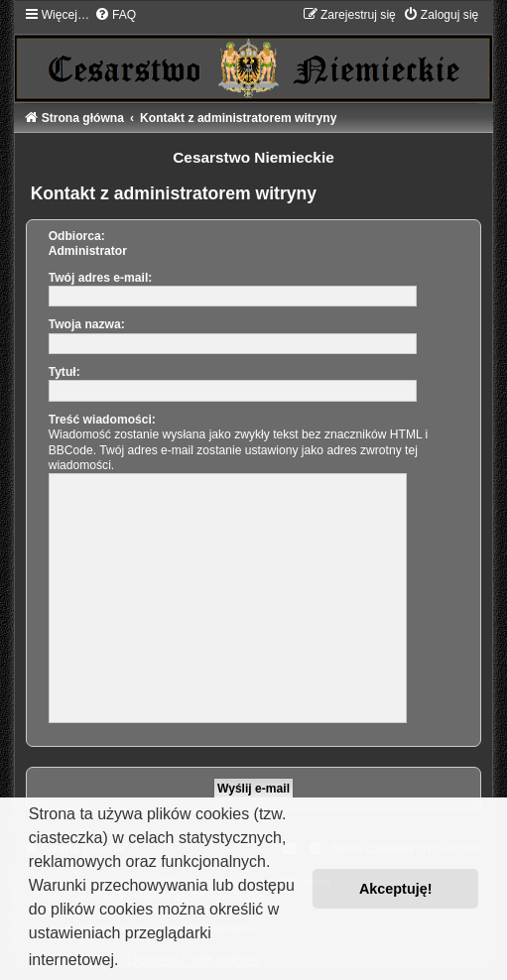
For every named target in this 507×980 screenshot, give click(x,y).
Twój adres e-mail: (101, 278)
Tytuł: (64, 372)
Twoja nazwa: (87, 324)
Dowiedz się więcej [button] (193, 960)
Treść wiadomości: (102, 420)
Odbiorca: (77, 236)
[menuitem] (115, 15)
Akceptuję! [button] (396, 889)
